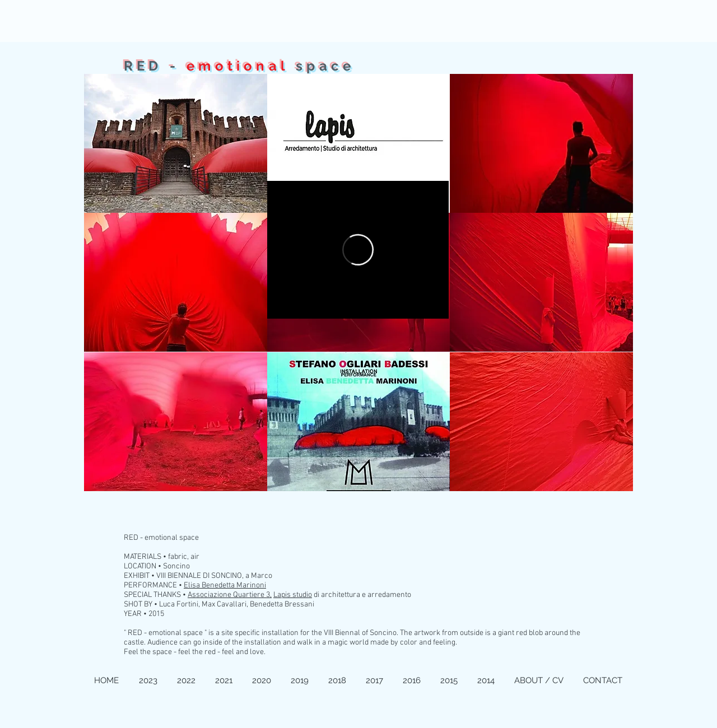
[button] (176, 143)
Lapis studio (293, 595)
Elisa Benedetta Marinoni (225, 585)
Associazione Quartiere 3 (229, 595)
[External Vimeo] (358, 250)
